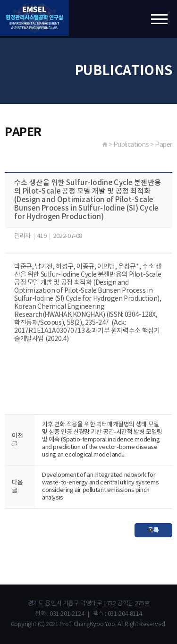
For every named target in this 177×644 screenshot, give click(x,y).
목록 (153, 530)
